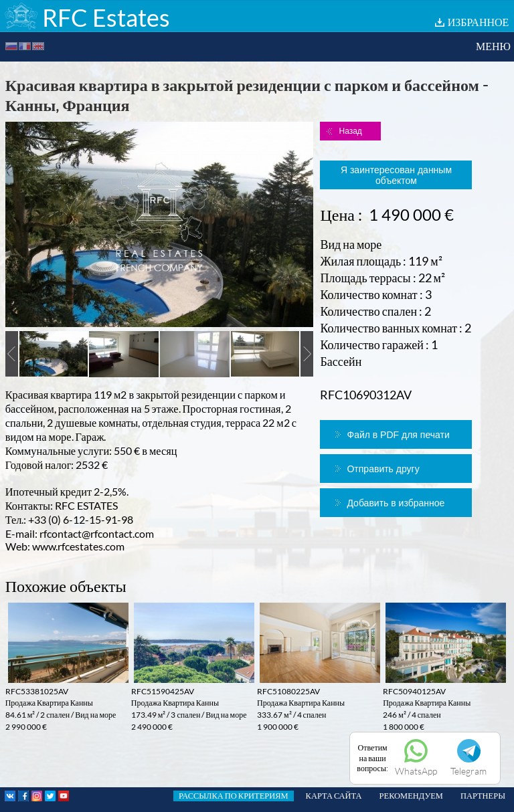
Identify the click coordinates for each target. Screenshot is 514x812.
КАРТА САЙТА (334, 796)
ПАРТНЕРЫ (483, 796)
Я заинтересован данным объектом (396, 175)
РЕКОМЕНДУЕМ (411, 796)
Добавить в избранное (396, 503)
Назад (350, 131)
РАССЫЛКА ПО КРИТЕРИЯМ (234, 796)
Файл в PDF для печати (398, 435)
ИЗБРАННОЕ (479, 22)
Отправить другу (383, 469)
